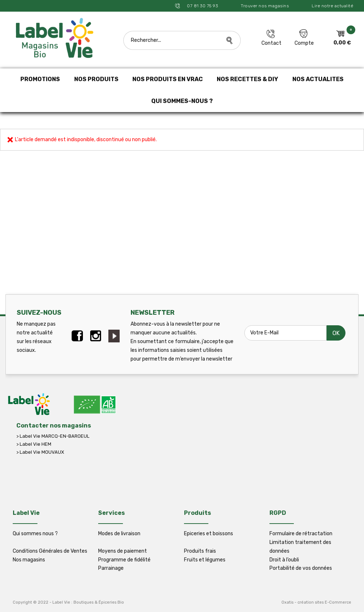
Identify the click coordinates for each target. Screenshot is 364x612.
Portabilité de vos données (301, 568)
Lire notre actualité (332, 6)
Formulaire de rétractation (301, 534)
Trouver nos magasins (265, 6)
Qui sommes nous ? (35, 534)
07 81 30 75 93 (202, 6)
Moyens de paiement (123, 551)
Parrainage (111, 568)
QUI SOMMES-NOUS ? (182, 101)
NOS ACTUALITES (318, 79)
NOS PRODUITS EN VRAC (168, 79)
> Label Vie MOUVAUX (40, 452)
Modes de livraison (119, 534)
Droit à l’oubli (284, 560)
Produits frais (200, 551)
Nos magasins (29, 560)
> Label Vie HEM (34, 444)
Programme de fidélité (124, 560)
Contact (271, 43)
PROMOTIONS (40, 79)
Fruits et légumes (205, 560)
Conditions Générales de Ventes (50, 551)
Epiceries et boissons (209, 534)
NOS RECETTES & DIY (247, 79)
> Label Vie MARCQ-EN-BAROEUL (53, 436)
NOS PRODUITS (96, 79)
